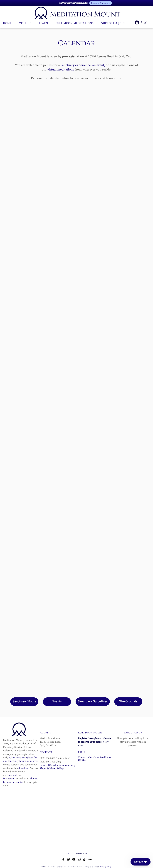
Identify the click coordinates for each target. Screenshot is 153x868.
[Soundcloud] (90, 859)
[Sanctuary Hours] (24, 702)
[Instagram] (79, 859)
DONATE (69, 853)
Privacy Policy (106, 867)
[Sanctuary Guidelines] (93, 702)
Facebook (12, 775)
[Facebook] (63, 859)
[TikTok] (84, 859)
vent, (102, 65)
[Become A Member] (101, 3)
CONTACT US (82, 853)
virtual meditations (61, 70)
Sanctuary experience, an (78, 65)
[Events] (57, 702)
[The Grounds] (128, 702)
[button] (141, 862)
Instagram (9, 779)
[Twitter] (69, 859)
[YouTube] (74, 859)
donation (23, 768)
